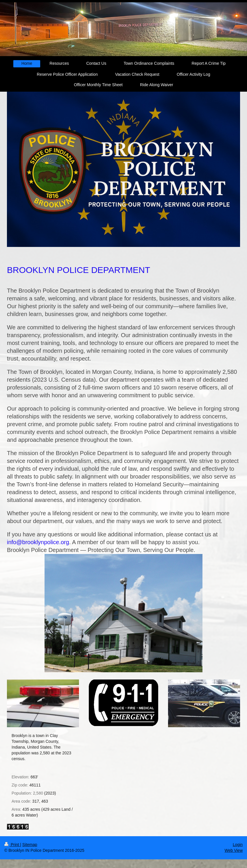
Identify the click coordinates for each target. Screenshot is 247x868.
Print (12, 845)
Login (238, 845)
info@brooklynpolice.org (38, 542)
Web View (234, 850)
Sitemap (30, 845)
